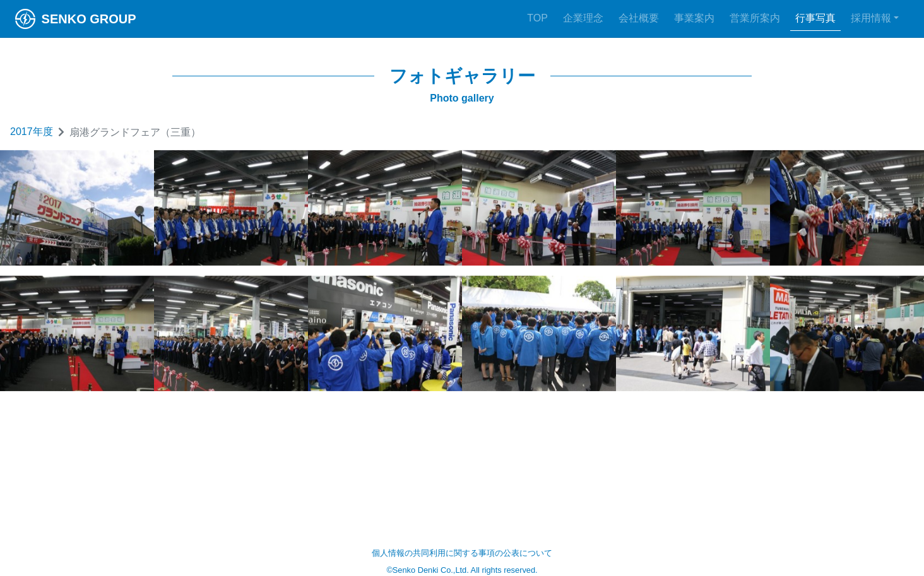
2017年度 (32, 132)
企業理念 (583, 18)
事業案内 (694, 18)
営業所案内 (755, 18)
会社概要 (639, 18)
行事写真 (815, 18)
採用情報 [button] (871, 18)
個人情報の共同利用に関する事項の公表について (462, 553)
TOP (537, 18)
